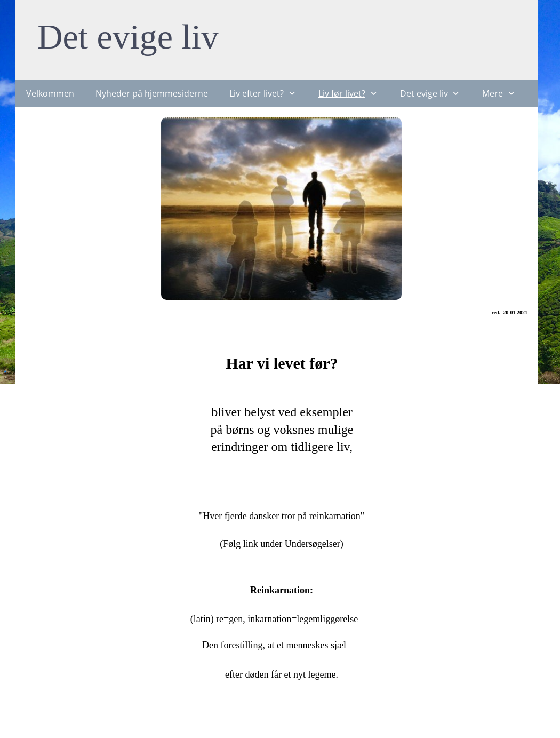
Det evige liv (128, 37)
